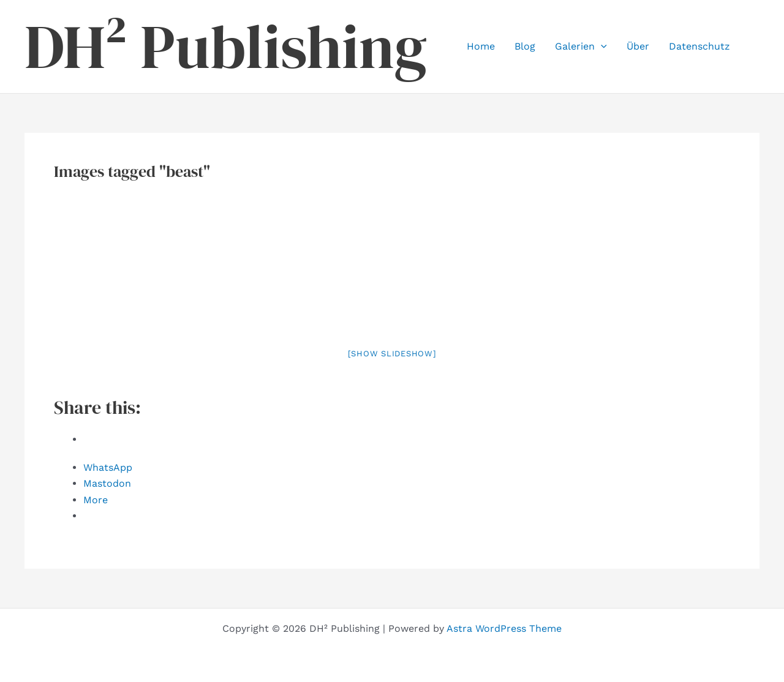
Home (481, 46)
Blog (525, 46)
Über (638, 46)
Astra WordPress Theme (504, 628)
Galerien (581, 47)
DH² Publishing (226, 47)
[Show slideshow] (392, 354)
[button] (601, 47)
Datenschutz (699, 46)
